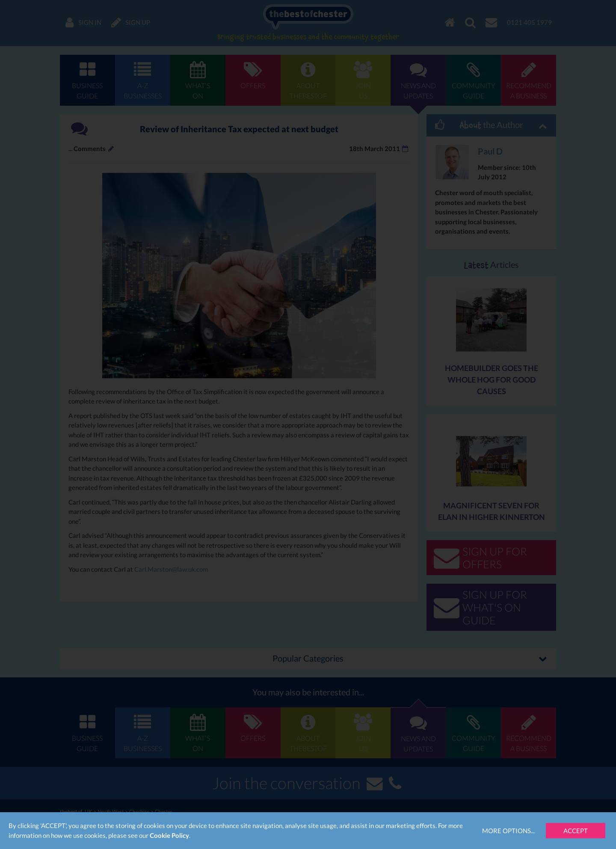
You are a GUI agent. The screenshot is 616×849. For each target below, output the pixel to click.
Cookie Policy (169, 835)
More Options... (508, 831)
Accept (576, 831)
